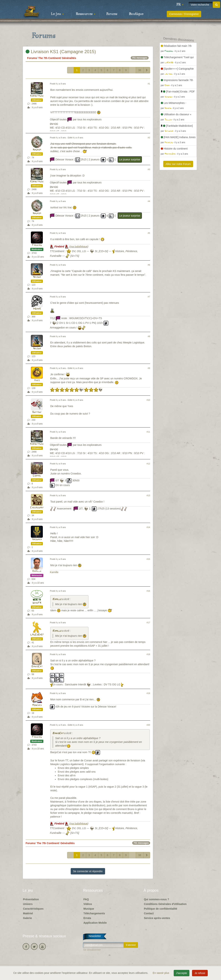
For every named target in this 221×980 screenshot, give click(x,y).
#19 (148, 693)
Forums (112, 14)
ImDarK (37, 309)
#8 (149, 336)
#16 (148, 591)
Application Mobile (95, 923)
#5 (149, 233)
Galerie (27, 918)
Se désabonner (92, 950)
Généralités (69, 58)
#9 (149, 368)
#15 (148, 559)
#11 (148, 432)
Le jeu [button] (57, 14)
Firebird (37, 245)
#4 (149, 201)
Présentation (31, 899)
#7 (149, 297)
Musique (89, 909)
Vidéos (88, 904)
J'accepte (182, 973)
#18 (148, 654)
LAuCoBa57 (37, 635)
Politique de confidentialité (161, 909)
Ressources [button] (86, 14)
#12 (148, 464)
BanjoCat (37, 667)
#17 (148, 623)
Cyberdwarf (37, 508)
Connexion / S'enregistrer (184, 14)
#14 (148, 527)
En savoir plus (161, 973)
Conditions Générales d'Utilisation (165, 904)
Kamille (37, 571)
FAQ (86, 899)
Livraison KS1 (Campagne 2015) (61, 52)
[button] (180, 5)
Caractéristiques (33, 909)
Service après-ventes (157, 918)
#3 (149, 169)
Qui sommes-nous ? (157, 899)
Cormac (37, 476)
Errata (87, 918)
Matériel (28, 913)
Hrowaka (37, 540)
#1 (149, 84)
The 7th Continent (49, 58)
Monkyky (37, 705)
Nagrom (37, 150)
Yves (37, 380)
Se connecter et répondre (88, 871)
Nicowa (37, 277)
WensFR (37, 603)
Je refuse (200, 973)
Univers (28, 904)
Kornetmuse (37, 96)
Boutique (136, 14)
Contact (149, 913)
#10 (148, 400)
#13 (148, 495)
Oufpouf (37, 412)
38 (140, 70)
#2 (149, 138)
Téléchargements (94, 913)
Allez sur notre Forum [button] (178, 164)
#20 (148, 725)
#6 (149, 265)
